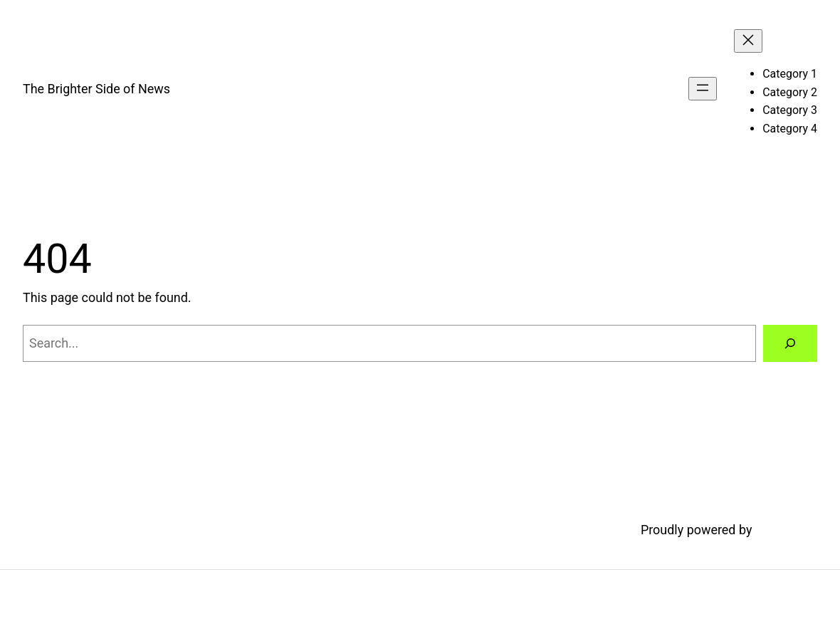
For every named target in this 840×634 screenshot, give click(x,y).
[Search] (790, 343)
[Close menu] (748, 41)
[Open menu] (703, 89)
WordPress (786, 530)
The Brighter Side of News (96, 89)
